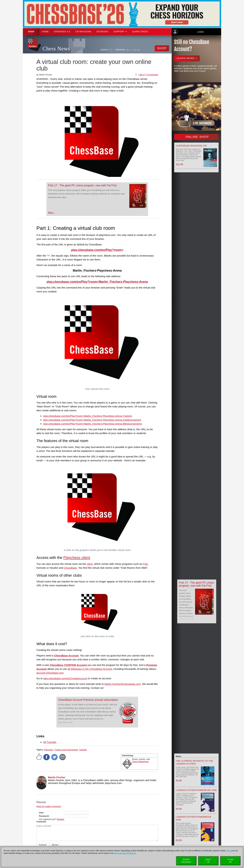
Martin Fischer (57, 777)
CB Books (102, 32)
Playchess (49, 750)
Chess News (56, 49)
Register (61, 819)
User (41, 813)
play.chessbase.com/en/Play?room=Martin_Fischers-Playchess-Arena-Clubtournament (92, 420)
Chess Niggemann (141, 762)
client (90, 564)
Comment (41, 822)
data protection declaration (125, 853)
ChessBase (70, 568)
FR (138, 50)
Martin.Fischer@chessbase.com (123, 684)
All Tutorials (50, 742)
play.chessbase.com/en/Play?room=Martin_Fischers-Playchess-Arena (97, 282)
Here (229, 851)
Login (200, 32)
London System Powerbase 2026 (196, 790)
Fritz (145, 564)
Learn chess (140, 32)
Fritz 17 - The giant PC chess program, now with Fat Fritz (82, 185)
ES (135, 50)
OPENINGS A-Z (62, 32)
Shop (31, 32)
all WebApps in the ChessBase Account (90, 669)
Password (44, 816)
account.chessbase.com (50, 673)
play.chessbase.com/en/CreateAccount (65, 678)
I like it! (142, 75)
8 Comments (152, 75)
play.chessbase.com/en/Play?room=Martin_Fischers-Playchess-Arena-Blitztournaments (93, 424)
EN (132, 50)
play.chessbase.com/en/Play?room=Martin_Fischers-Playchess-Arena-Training (88, 416)
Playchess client (77, 558)
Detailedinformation (186, 861)
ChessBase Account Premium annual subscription (88, 700)
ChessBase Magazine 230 (191, 146)
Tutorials (83, 750)
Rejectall (208, 861)
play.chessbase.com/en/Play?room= (97, 250)
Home (45, 32)
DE (128, 50)
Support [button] (120, 32)
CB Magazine (83, 32)
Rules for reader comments (49, 806)
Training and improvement (66, 750)
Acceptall (230, 861)
